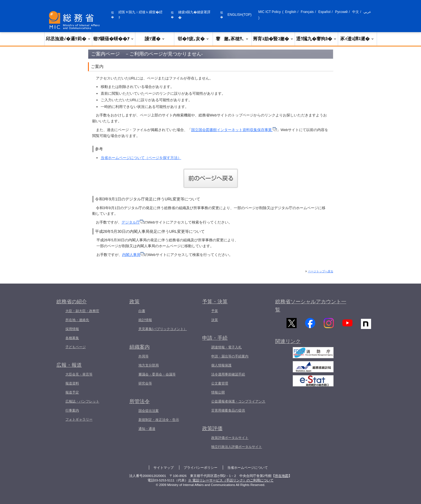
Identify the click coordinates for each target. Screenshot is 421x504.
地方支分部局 (149, 365)
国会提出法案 (149, 411)
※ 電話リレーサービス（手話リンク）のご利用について (231, 480)
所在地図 (282, 476)
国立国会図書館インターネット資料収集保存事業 (234, 130)
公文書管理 (220, 383)
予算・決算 (215, 302)
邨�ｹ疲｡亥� (193, 39)
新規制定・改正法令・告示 (159, 420)
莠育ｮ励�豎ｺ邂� (273, 39)
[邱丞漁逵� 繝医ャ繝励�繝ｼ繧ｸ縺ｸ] (76, 20)
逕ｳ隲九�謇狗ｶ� (316, 39)
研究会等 (145, 383)
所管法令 (140, 401)
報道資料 (72, 383)
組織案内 (140, 347)
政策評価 (212, 428)
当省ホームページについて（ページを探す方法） (141, 158)
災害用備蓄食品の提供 (228, 410)
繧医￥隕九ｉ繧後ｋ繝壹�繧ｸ (140, 15)
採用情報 (72, 329)
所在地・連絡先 (77, 320)
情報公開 (218, 392)
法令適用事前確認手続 (228, 374)
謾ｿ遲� (155, 39)
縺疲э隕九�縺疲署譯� (194, 15)
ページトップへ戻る (321, 271)
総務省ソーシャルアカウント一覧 (311, 306)
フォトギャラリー (79, 419)
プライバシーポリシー (200, 468)
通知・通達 (147, 429)
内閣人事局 (133, 255)
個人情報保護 (221, 365)
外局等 (144, 356)
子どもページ (76, 347)
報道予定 (72, 392)
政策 (135, 302)
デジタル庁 (133, 222)
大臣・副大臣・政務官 (82, 311)
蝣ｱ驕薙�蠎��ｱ (114, 39)
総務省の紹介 (72, 302)
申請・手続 (215, 338)
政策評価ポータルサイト (230, 438)
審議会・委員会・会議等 (157, 374)
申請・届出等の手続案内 (230, 356)
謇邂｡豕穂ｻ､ (232, 39)
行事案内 (72, 410)
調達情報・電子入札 (226, 347)
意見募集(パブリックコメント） (163, 329)
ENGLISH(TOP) (240, 15)
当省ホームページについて (248, 468)
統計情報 (145, 320)
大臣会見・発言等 (79, 374)
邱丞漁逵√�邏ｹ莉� (68, 39)
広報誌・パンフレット (82, 401)
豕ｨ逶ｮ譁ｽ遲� (357, 39)
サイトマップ (164, 468)
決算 (215, 320)
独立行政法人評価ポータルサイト (237, 447)
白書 (142, 311)
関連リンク (288, 346)
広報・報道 (69, 365)
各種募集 (72, 338)
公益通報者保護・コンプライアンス (238, 401)
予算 (215, 311)
